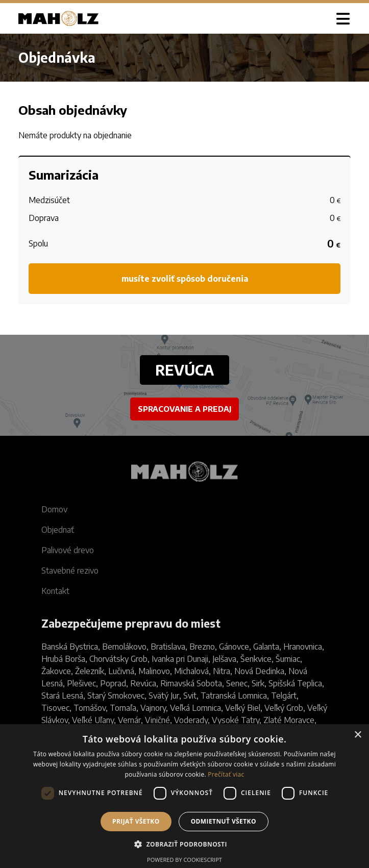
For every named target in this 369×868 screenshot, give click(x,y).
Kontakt (55, 591)
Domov (54, 509)
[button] (184, 844)
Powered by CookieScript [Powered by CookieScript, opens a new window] (184, 860)
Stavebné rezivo (70, 571)
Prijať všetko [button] (136, 821)
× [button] (358, 735)
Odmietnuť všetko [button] (224, 821)
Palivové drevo (68, 550)
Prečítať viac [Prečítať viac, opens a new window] (226, 774)
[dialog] (184, 796)
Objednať (58, 530)
